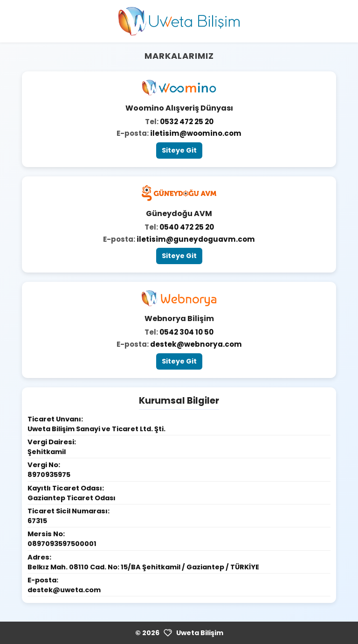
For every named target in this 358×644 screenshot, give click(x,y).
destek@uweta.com (64, 590)
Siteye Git (179, 150)
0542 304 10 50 (186, 332)
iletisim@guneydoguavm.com (196, 239)
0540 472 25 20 (187, 227)
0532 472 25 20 (187, 122)
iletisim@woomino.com (196, 133)
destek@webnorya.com (196, 344)
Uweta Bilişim (200, 633)
